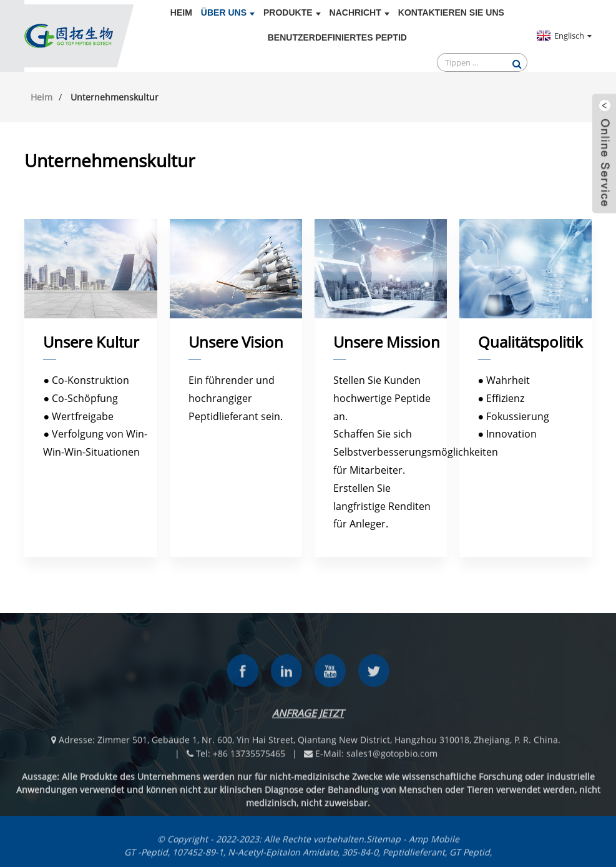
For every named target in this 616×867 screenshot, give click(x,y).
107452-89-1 (198, 857)
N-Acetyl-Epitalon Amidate (283, 857)
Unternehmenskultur (115, 97)
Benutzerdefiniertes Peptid (337, 37)
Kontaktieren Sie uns (451, 12)
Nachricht (359, 12)
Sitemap (384, 844)
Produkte (292, 12)
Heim (181, 12)
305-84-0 (360, 857)
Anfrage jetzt (308, 718)
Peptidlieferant (414, 857)
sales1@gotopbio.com (392, 759)
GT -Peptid (146, 857)
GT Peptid (470, 857)
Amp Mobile (434, 844)
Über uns (228, 12)
